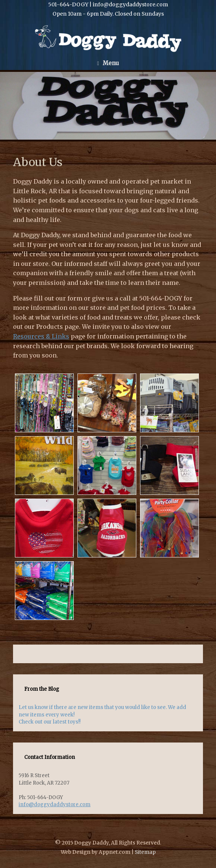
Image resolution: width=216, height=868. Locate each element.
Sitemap (145, 852)
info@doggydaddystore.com (55, 805)
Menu (108, 63)
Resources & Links (41, 336)
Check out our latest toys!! (50, 722)
